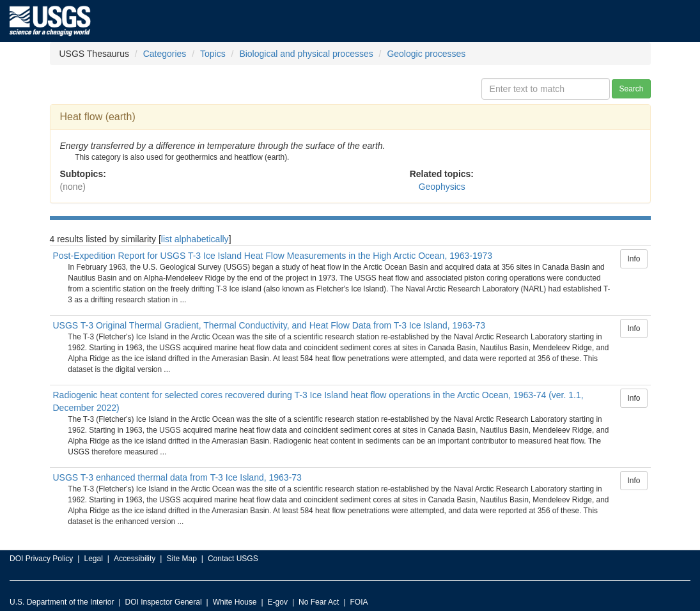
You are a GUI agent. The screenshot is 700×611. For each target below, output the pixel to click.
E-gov (278, 602)
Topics (213, 54)
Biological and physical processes (306, 54)
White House (235, 602)
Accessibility (135, 559)
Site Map (181, 559)
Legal (93, 559)
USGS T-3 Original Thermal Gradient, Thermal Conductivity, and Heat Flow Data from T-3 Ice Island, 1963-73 (269, 325)
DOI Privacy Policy (41, 559)
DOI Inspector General (164, 602)
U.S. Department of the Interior (62, 602)
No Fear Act (319, 602)
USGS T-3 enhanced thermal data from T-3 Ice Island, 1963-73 (177, 477)
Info (634, 259)
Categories (165, 54)
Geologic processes (426, 54)
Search (631, 89)
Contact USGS (233, 559)
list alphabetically (195, 239)
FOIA (359, 602)
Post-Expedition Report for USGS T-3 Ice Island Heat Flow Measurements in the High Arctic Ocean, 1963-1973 (273, 256)
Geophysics (442, 187)
